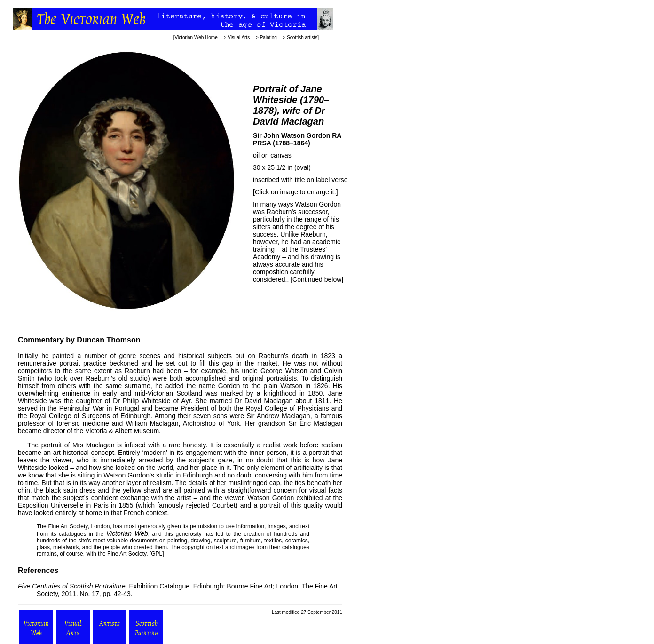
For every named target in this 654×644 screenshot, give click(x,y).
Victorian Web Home (196, 37)
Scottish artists (302, 37)
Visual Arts (239, 37)
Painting (268, 37)
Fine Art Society (67, 526)
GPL (157, 554)
